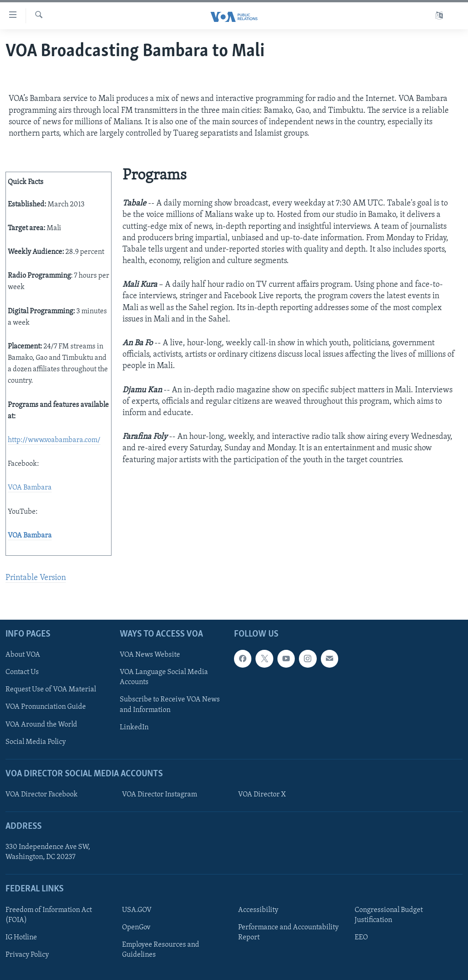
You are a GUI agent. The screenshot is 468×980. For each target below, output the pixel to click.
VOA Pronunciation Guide (46, 707)
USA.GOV (137, 910)
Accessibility (258, 910)
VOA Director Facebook (42, 795)
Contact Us (22, 672)
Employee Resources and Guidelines (161, 950)
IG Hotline (21, 938)
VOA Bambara (30, 488)
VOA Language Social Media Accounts (164, 677)
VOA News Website (150, 655)
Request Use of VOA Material (51, 690)
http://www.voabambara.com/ (54, 440)
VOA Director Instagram (160, 795)
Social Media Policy (36, 742)
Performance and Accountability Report (288, 933)
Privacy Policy (27, 955)
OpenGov (136, 927)
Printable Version (36, 578)
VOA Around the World (41, 724)
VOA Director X (262, 795)
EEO (361, 938)
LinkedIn (134, 727)
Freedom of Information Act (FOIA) (49, 915)
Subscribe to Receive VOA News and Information (170, 705)
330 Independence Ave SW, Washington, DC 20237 (48, 852)
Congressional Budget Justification (389, 915)
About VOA (23, 655)
